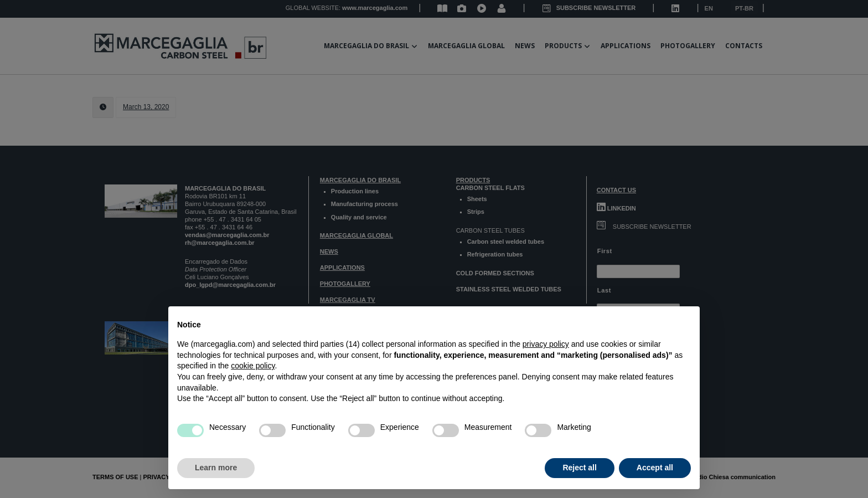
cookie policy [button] (253, 366)
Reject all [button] (579, 468)
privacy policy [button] (546, 344)
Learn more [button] (216, 468)
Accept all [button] (655, 468)
